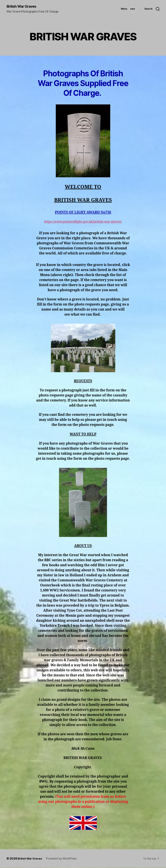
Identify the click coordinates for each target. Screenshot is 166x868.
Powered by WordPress (63, 859)
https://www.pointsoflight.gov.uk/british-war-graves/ (83, 222)
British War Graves (23, 7)
